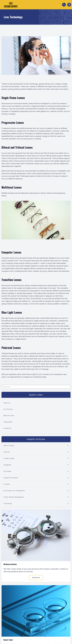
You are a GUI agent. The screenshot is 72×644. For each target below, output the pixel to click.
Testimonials (8, 422)
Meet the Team (9, 416)
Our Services (8, 409)
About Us (7, 403)
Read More (36, 578)
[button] (1, 5)
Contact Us (7, 428)
